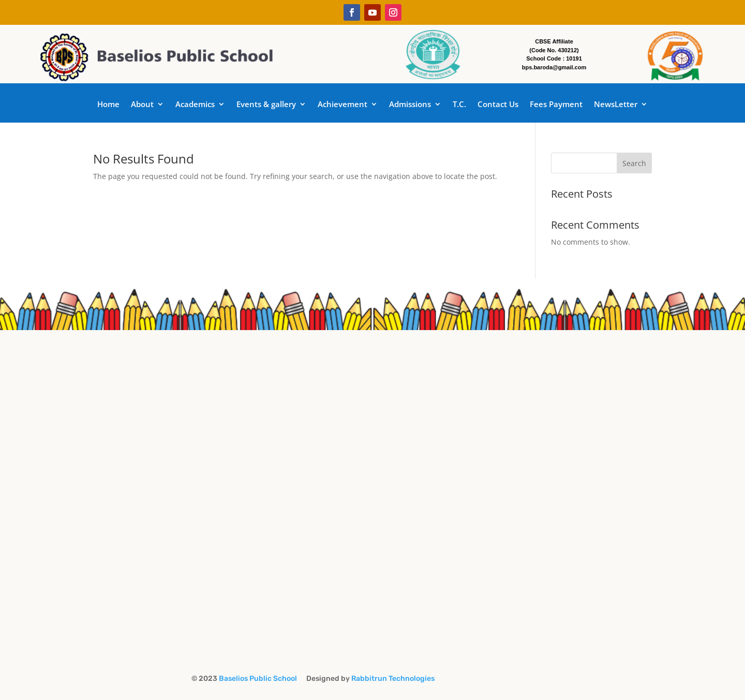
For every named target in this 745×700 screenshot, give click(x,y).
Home (108, 105)
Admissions (410, 105)
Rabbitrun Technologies (393, 679)
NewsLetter (616, 105)
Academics (195, 105)
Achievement (342, 105)
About (142, 105)
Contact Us (498, 105)
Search (634, 163)
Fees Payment (556, 105)
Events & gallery (266, 105)
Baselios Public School (260, 679)
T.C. (459, 105)
